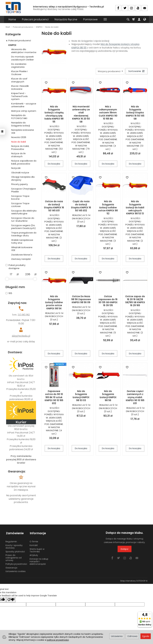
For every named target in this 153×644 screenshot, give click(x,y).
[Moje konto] (139, 19)
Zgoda (146, 636)
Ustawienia (117, 636)
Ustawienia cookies (16, 570)
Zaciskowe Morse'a (22, 255)
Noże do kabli (19, 142)
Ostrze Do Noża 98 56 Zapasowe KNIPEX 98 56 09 (81, 300)
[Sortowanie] (136, 71)
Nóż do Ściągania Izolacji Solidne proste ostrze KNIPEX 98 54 (54, 303)
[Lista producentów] (110, 71)
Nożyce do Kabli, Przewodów (20, 148)
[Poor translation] (11, 599)
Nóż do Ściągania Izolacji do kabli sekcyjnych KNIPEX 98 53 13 (135, 208)
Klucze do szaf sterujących (19, 80)
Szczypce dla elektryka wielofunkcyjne (24, 212)
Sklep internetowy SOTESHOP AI (134, 580)
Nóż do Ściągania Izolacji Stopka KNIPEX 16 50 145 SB (135, 113)
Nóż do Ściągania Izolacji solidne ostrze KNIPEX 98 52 (108, 208)
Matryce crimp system (24, 111)
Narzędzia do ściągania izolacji (21, 124)
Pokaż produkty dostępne (15, 267)
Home (12, 19)
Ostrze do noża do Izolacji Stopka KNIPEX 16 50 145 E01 (54, 206)
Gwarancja (11, 567)
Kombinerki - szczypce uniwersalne (24, 105)
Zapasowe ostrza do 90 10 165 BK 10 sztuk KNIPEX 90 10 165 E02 (54, 397)
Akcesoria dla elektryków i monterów (24, 51)
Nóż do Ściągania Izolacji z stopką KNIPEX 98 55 (105, 46)
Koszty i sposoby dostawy (14, 546)
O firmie (34, 541)
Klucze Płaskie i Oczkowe (19, 73)
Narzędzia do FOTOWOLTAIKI (19, 117)
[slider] (7, 279)
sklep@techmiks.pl (21, 336)
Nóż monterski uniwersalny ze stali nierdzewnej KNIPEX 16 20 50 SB (81, 114)
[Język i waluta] (145, 19)
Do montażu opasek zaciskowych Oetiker (22, 58)
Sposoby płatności (15, 551)
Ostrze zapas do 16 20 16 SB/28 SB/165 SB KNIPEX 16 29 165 (135, 301)
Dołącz (125, 549)
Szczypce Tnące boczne (20, 197)
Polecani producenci (35, 19)
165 (9, 293)
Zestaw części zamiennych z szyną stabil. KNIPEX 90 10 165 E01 (135, 397)
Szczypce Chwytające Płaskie (24, 190)
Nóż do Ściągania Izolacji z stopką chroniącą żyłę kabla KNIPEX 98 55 (54, 114)
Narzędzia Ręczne (66, 19)
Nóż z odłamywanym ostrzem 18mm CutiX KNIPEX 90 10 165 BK (108, 113)
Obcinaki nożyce (20, 173)
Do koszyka (54, 164)
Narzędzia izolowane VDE (23, 131)
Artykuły (34, 554)
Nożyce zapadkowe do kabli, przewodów (24, 162)
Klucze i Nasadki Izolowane (20, 87)
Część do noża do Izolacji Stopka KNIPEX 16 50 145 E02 (81, 206)
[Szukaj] (128, 19)
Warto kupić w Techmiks (37, 549)
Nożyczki (16, 168)
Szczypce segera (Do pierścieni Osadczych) (23, 227)
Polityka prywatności (16, 563)
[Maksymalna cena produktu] (28, 274)
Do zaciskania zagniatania (19, 65)
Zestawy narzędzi (21, 259)
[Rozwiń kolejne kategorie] (105, 19)
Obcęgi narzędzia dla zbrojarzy (23, 178)
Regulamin (11, 541)
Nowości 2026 (19, 137)
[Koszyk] (134, 19)
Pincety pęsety (19, 184)
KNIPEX (12, 45)
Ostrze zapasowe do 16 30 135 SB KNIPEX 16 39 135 (108, 301)
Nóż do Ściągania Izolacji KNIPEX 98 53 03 (81, 396)
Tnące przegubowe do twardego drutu (24, 234)
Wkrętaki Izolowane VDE (22, 249)
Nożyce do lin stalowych (18, 155)
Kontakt (34, 544)
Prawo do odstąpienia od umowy (14, 557)
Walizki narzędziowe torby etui (22, 241)
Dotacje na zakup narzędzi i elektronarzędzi (39, 561)
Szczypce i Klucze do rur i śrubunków (23, 219)
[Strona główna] (13, 8)
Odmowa (132, 636)
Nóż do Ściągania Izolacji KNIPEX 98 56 (108, 396)
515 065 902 (24, 315)
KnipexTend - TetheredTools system (19, 96)
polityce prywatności (58, 640)
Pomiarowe (90, 19)
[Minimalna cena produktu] (11, 274)
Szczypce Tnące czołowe (20, 205)
